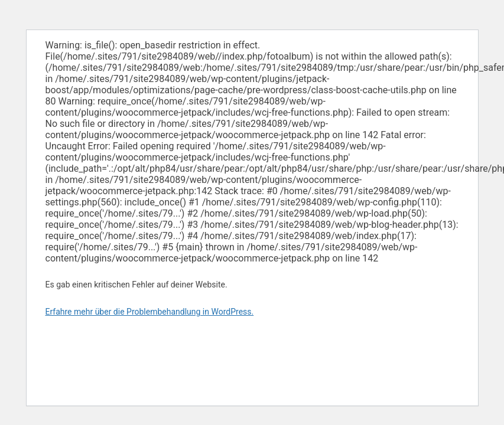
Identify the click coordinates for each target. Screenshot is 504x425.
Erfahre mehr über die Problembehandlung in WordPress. (150, 312)
